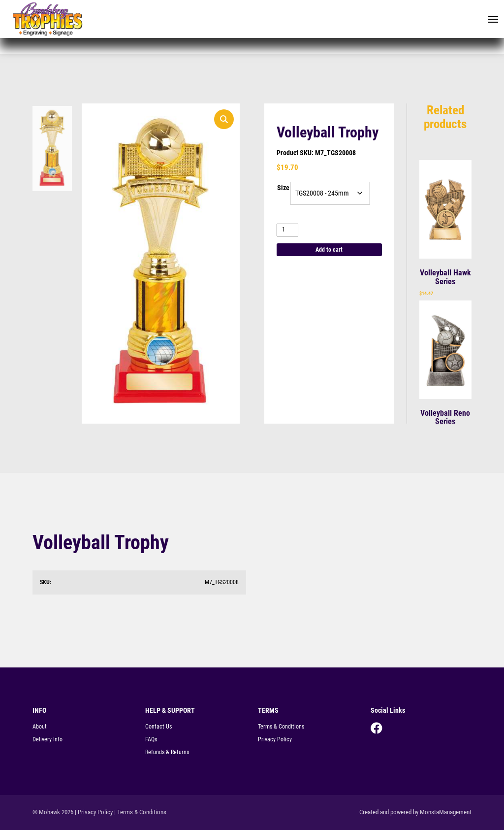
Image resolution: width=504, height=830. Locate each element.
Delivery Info (47, 739)
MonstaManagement (446, 812)
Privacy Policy (275, 739)
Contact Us (158, 727)
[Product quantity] (287, 230)
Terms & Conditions (281, 727)
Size (283, 188)
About (40, 727)
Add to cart (329, 250)
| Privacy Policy (94, 812)
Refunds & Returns (167, 752)
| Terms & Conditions (140, 812)
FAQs (151, 739)
